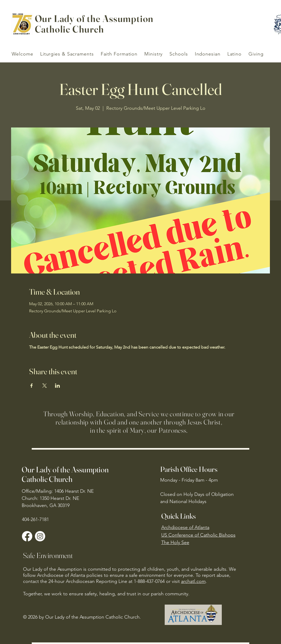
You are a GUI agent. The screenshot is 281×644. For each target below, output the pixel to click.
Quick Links (179, 516)
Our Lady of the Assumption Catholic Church (65, 474)
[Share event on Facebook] (32, 386)
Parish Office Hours (189, 469)
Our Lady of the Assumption (94, 19)
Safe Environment (48, 555)
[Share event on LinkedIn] (57, 386)
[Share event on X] (45, 386)
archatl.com (193, 581)
